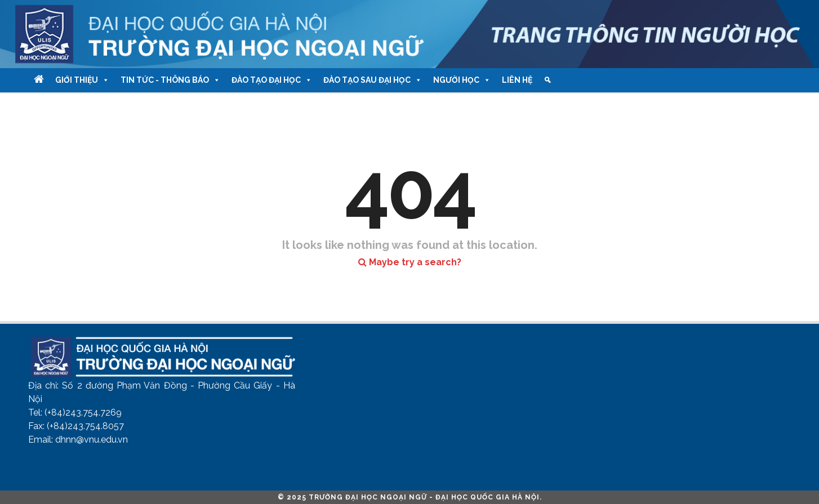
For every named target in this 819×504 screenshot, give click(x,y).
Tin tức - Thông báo (170, 80)
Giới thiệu (82, 80)
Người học (462, 80)
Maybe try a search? (410, 262)
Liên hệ (517, 80)
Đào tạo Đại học (272, 80)
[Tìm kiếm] (548, 80)
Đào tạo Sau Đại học (373, 80)
